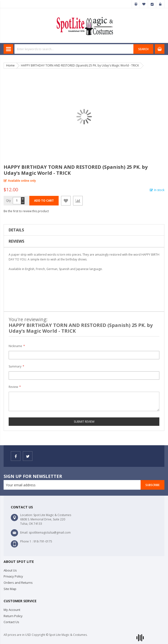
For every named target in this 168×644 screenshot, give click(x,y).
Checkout (152, 4)
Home (10, 65)
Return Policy (13, 616)
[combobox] (74, 49)
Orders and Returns (18, 583)
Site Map (10, 589)
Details (16, 230)
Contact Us (11, 622)
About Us (10, 570)
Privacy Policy (13, 576)
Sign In (160, 4)
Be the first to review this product (26, 211)
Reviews (16, 241)
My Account (136, 4)
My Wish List (144, 4)
